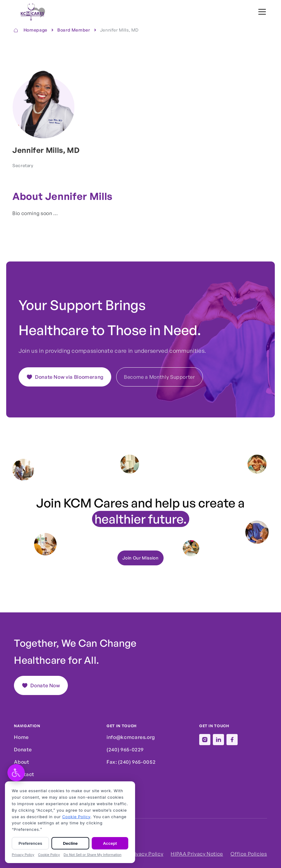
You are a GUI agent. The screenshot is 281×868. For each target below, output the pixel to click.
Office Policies (249, 854)
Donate (23, 749)
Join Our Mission (140, 558)
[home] (30, 12)
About (21, 762)
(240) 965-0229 (125, 749)
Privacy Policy (146, 854)
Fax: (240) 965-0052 (131, 762)
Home (21, 737)
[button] (261, 12)
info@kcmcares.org (131, 737)
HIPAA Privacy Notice (197, 854)
